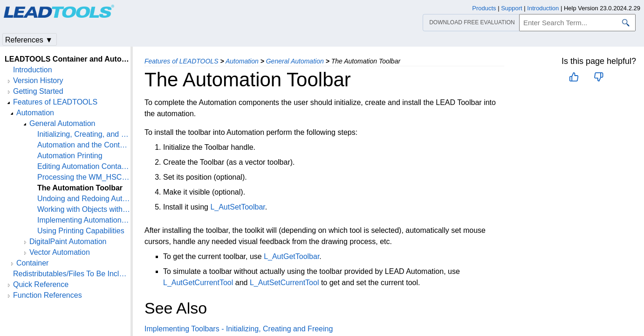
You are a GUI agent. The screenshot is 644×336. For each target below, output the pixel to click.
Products (484, 8)
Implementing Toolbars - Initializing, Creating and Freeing (239, 329)
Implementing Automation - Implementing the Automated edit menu (84, 220)
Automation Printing (70, 156)
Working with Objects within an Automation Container (84, 209)
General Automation (295, 61)
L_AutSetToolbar (237, 207)
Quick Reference (41, 284)
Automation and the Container (84, 145)
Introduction (33, 70)
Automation (242, 61)
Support (512, 8)
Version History (38, 80)
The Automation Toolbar (80, 188)
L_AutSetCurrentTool (284, 283)
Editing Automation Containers (84, 166)
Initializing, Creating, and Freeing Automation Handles (84, 134)
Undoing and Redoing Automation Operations (84, 199)
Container (32, 263)
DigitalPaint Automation (68, 241)
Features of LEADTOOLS (181, 61)
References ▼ (29, 40)
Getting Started (38, 91)
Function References (48, 295)
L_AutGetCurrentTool (198, 283)
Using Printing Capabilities (81, 231)
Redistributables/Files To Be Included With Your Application (72, 274)
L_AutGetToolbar (291, 256)
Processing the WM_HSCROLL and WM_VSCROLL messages (84, 177)
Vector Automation (60, 252)
